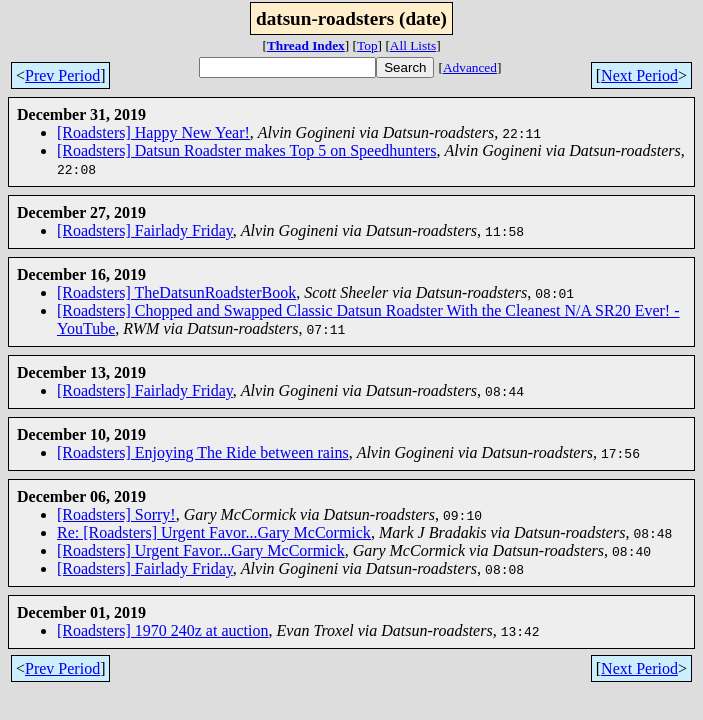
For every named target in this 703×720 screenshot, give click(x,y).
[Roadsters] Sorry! (116, 514)
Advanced (470, 67)
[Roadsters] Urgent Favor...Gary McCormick (201, 550)
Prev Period (62, 75)
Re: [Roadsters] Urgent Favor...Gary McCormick (214, 532)
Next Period (639, 75)
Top (367, 45)
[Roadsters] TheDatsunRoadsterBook (176, 292)
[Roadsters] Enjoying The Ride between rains (203, 452)
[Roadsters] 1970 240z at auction (163, 630)
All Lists (413, 45)
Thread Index (306, 45)
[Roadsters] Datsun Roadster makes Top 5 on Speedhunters (246, 150)
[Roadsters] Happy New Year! (153, 132)
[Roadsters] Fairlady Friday (145, 230)
